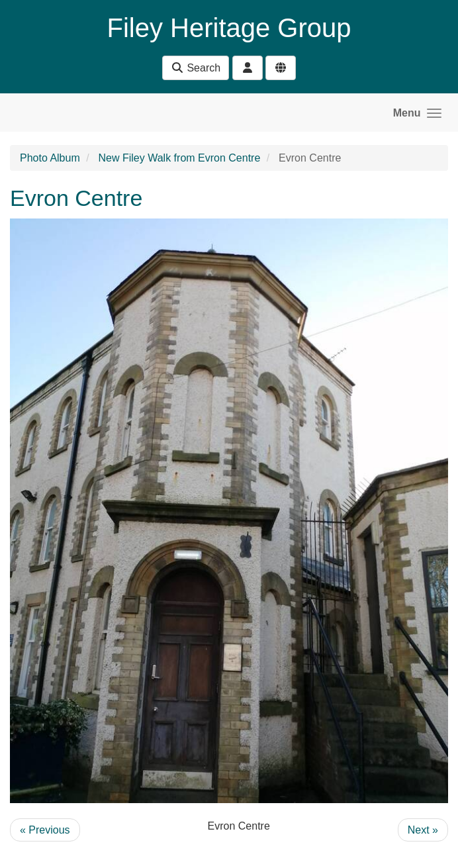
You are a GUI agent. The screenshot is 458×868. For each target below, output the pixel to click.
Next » (423, 830)
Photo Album (50, 158)
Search (196, 68)
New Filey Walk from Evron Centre (180, 158)
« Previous (45, 830)
